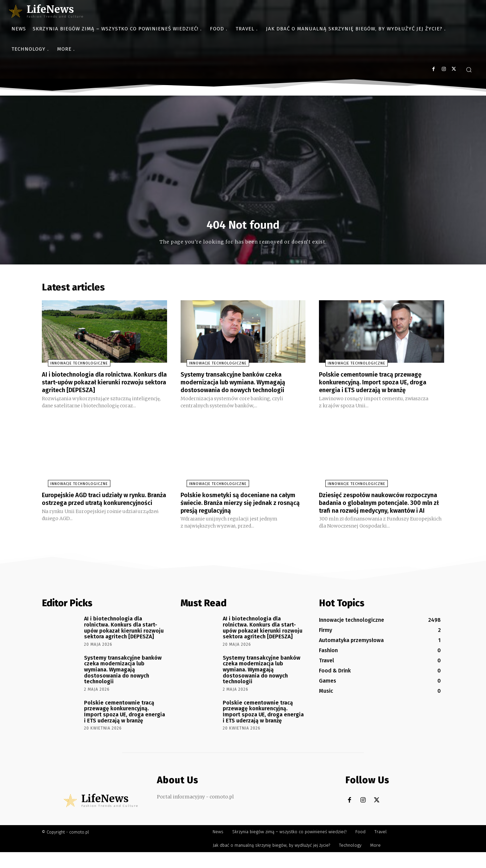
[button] (469, 70)
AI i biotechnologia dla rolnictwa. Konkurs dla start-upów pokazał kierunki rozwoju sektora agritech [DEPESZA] (94, 388)
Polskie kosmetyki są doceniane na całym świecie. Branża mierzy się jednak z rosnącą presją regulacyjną (242, 511)
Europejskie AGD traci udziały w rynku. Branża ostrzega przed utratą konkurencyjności (101, 511)
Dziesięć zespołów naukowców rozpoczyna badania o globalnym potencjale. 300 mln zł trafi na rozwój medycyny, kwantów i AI (376, 515)
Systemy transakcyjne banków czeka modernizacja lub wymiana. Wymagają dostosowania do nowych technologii (239, 384)
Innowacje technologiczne (73, 366)
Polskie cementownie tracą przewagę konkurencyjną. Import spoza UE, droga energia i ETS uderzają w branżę (379, 384)
